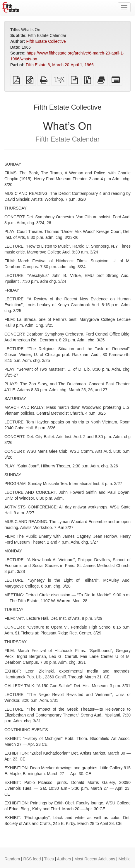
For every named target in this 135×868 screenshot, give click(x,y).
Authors (64, 859)
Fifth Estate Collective (46, 41)
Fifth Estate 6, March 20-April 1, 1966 (60, 65)
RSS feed (32, 859)
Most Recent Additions (95, 859)
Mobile (125, 859)
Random (12, 859)
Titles (49, 859)
